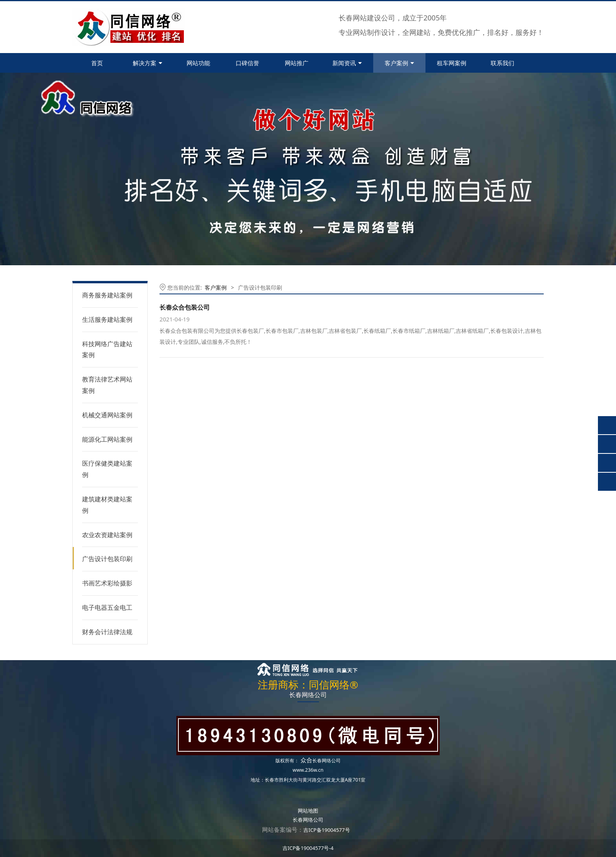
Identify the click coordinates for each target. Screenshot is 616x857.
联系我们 (502, 63)
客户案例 (399, 63)
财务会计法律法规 (107, 632)
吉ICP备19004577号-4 (308, 848)
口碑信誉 (247, 63)
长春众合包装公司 (185, 307)
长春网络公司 (326, 761)
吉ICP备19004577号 (326, 830)
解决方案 (148, 63)
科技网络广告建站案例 (107, 350)
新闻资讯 (347, 63)
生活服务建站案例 (107, 319)
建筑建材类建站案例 (107, 505)
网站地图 (308, 811)
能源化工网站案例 (107, 439)
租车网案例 (452, 63)
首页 (97, 63)
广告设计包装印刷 (107, 559)
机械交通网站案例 (107, 415)
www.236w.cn (308, 770)
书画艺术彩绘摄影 (107, 583)
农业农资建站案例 (107, 535)
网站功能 (198, 63)
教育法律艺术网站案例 (107, 385)
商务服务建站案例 (107, 295)
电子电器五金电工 (107, 607)
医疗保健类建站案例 (107, 469)
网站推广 (297, 63)
